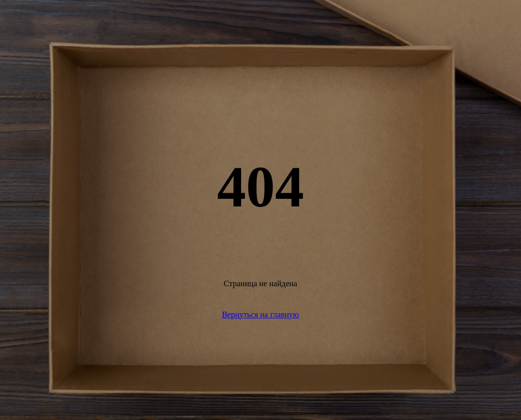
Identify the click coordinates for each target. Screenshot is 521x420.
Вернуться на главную (260, 314)
